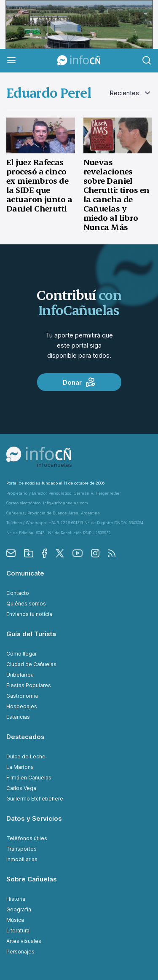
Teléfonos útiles (27, 838)
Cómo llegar (21, 654)
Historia (16, 899)
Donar (79, 382)
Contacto (18, 593)
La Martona (20, 767)
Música (15, 920)
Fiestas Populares (29, 685)
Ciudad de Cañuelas (31, 664)
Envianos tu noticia (29, 614)
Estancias (18, 717)
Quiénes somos (26, 604)
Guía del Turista (31, 634)
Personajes (20, 952)
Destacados (25, 737)
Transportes (21, 849)
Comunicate (25, 573)
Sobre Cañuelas (32, 879)
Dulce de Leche (26, 756)
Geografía (19, 909)
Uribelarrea (20, 675)
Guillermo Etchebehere (35, 799)
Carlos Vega (21, 788)
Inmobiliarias (22, 859)
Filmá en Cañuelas (29, 778)
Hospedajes (22, 706)
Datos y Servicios (34, 818)
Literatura (18, 930)
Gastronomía (22, 696)
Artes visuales (24, 941)
